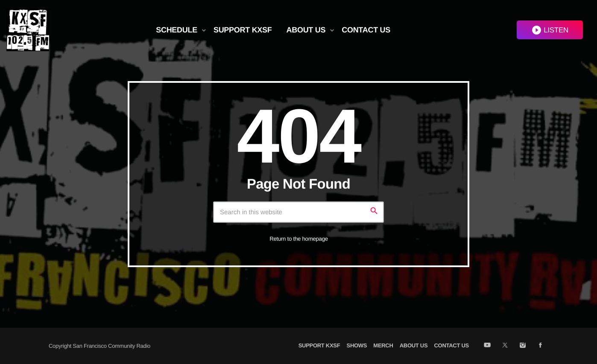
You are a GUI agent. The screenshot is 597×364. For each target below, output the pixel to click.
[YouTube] (487, 346)
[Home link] (28, 30)
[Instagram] (522, 346)
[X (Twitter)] (505, 346)
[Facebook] (540, 346)
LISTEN (550, 30)
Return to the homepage (299, 239)
